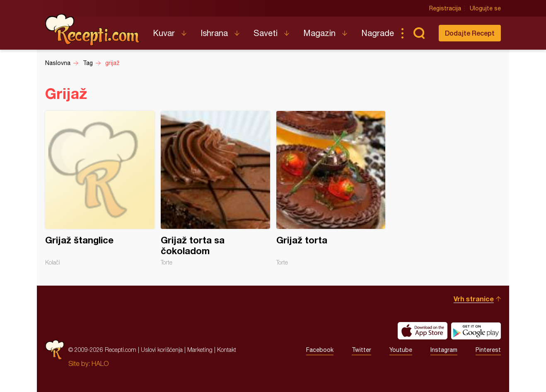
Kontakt (227, 350)
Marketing (200, 350)
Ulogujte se (485, 8)
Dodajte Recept (470, 33)
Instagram (444, 350)
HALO (100, 363)
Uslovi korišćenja (162, 350)
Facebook (320, 350)
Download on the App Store (423, 331)
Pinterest (488, 350)
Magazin (319, 33)
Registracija (445, 8)
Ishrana (214, 33)
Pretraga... (419, 33)
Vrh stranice (474, 299)
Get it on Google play (476, 331)
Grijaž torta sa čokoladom (215, 188)
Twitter (361, 350)
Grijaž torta (331, 188)
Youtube (401, 350)
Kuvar (164, 33)
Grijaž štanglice (100, 188)
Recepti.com (93, 30)
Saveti (266, 33)
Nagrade (378, 33)
